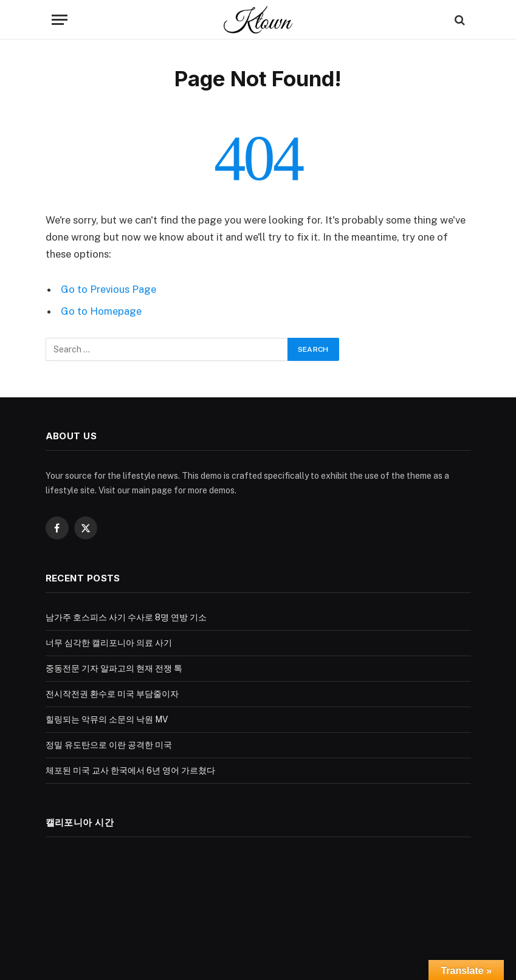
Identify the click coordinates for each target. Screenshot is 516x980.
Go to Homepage (101, 311)
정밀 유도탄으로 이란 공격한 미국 (109, 745)
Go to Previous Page (108, 289)
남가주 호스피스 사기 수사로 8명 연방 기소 (126, 617)
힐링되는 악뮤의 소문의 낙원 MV (107, 719)
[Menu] (60, 20)
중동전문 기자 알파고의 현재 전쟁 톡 (114, 668)
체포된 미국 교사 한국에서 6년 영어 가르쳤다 (130, 770)
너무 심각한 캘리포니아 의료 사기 (109, 643)
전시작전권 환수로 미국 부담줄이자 (112, 694)
